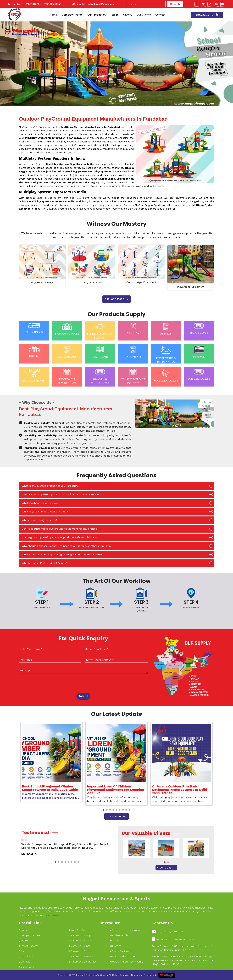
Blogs (115, 15)
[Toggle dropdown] (105, 15)
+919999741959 (52, 4)
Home (53, 15)
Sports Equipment (121, 951)
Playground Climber (81, 951)
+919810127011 (33, 4)
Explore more (116, 299)
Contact (160, 15)
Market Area (27, 967)
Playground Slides (80, 941)
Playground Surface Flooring (126, 962)
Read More (53, 915)
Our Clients (144, 15)
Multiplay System (80, 930)
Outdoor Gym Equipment (141, 282)
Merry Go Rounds (92, 282)
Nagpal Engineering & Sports (116, 899)
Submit (83, 696)
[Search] (146, 4)
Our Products (97, 15)
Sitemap (25, 941)
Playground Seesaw (81, 957)
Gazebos (115, 941)
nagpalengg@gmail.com (101, 4)
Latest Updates (29, 946)
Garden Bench (119, 935)
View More (116, 816)
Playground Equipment (191, 287)
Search (175, 4)
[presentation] (39, 683)
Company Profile (72, 15)
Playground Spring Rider (83, 962)
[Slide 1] (108, 102)
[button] (104, 810)
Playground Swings (42, 282)
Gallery (128, 15)
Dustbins (115, 946)
